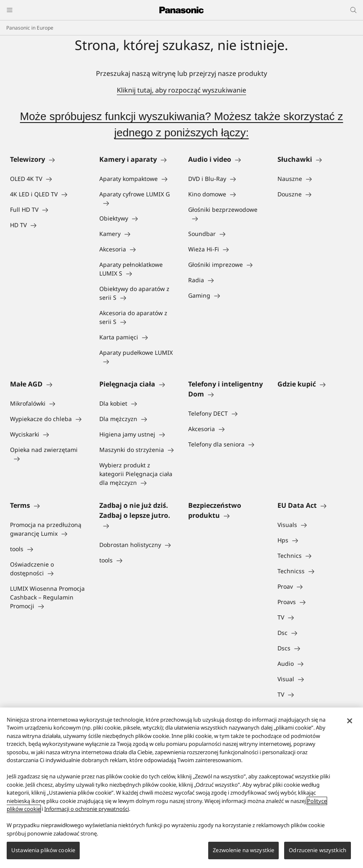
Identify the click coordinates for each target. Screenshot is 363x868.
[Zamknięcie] (350, 721)
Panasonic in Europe (30, 28)
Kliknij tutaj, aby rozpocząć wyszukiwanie (181, 90)
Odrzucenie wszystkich (318, 850)
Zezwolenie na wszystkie (243, 850)
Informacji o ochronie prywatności (87, 809)
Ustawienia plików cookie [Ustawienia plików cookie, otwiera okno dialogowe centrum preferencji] (43, 850)
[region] (181, 788)
